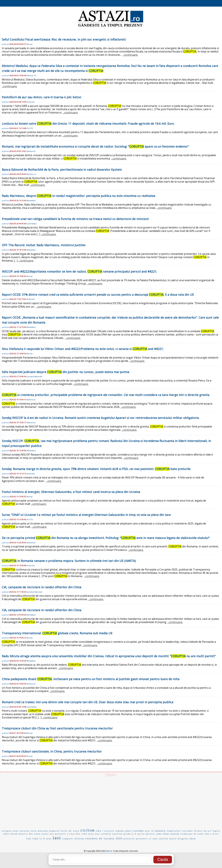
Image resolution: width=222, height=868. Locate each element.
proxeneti (142, 839)
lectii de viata (70, 831)
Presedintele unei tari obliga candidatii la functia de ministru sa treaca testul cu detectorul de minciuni (75, 219)
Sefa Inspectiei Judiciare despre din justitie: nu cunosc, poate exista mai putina (65, 372)
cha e (208, 834)
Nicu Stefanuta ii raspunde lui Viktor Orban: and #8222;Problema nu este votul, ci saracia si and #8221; (83, 349)
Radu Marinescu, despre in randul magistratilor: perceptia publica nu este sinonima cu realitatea (78, 196)
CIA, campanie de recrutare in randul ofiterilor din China (42, 587)
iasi (57, 838)
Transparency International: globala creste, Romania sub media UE (57, 633)
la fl (42, 839)
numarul (54, 831)
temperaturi (174, 831)
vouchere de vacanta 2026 (104, 838)
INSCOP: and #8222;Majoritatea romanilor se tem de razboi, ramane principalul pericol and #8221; (79, 271)
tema (36, 839)
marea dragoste (179, 839)
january (160, 831)
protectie (129, 839)
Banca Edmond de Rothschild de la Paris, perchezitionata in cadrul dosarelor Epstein (62, 170)
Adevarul (31, 151)
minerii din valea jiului (34, 834)
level (216, 834)
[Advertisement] (111, 802)
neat (49, 839)
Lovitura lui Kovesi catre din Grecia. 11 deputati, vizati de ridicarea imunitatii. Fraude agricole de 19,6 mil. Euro (88, 124)
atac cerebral (103, 834)
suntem (175, 834)
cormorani (186, 834)
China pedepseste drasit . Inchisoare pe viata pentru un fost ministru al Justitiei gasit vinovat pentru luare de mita (91, 679)
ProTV (30, 128)
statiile (164, 839)
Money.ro (31, 75)
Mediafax (31, 200)
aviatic (198, 831)
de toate (199, 834)
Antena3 (31, 299)
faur (29, 839)
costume (138, 831)
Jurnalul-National (34, 376)
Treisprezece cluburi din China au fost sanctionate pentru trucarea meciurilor (57, 728)
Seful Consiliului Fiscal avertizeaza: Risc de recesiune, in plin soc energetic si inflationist (64, 39)
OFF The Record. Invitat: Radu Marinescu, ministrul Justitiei (44, 245)
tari (52, 834)
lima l (100, 831)
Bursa (29, 44)
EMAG (111, 775)
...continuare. (130, 55)
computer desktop (73, 839)
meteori (150, 834)
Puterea (31, 102)
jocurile (109, 831)
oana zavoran (21, 831)
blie (78, 834)
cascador (188, 831)
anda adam (163, 834)
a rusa (71, 834)
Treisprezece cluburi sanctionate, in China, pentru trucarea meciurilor (52, 751)
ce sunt (153, 839)
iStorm (109, 851)
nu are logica (212, 831)
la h (134, 834)
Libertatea (32, 224)
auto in (149, 831)
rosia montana (39, 831)
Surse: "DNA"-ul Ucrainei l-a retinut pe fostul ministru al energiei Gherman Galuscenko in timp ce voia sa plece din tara (86, 515)
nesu (91, 834)
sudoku (120, 831)
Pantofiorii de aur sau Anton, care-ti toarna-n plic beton (41, 97)
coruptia (7, 831)
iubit (6, 834)
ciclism (88, 830)
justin (141, 834)
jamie (128, 831)
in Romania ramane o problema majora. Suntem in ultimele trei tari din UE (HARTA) (69, 561)
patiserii (61, 834)
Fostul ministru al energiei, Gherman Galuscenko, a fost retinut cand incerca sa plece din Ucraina (71, 492)
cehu (85, 834)
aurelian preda (121, 834)
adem (193, 839)
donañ (14, 834)
